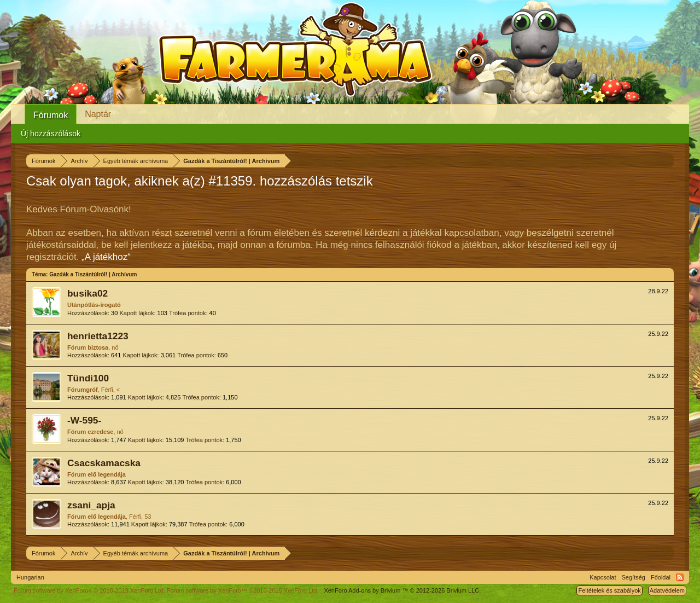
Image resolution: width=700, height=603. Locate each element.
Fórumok (51, 115)
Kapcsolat (603, 577)
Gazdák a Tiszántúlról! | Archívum (93, 274)
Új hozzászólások (51, 134)
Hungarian (30, 577)
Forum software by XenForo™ (243, 590)
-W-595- (84, 420)
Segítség (634, 577)
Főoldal (661, 577)
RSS (680, 577)
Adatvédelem (667, 590)
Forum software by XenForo (89, 590)
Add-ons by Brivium (402, 590)
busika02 (87, 293)
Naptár (98, 114)
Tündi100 (88, 378)
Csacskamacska (104, 463)
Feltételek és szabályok (609, 590)
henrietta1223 (98, 336)
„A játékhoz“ (106, 257)
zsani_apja (91, 505)
